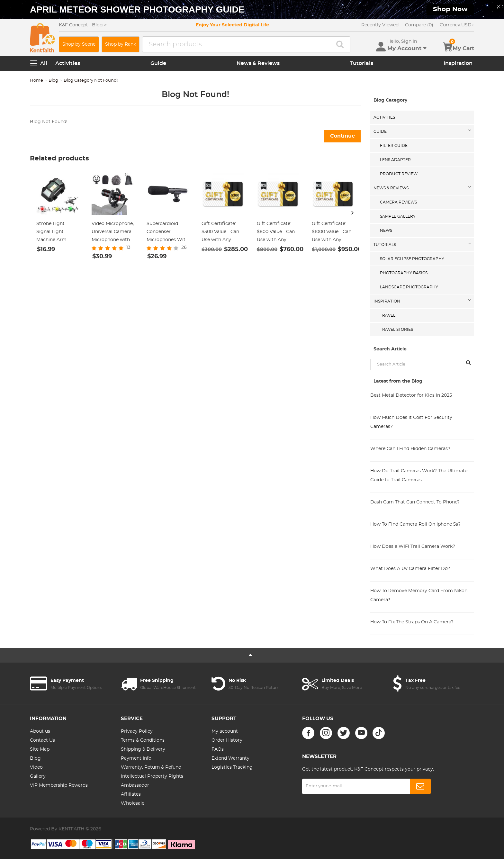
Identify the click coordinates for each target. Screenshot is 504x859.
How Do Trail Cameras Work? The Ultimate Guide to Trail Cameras (419, 475)
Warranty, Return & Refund (151, 767)
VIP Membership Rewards (59, 785)
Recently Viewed (380, 25)
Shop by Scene (79, 44)
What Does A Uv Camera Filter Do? (410, 569)
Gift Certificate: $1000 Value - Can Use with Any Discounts (332, 233)
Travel (388, 315)
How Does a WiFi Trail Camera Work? (413, 547)
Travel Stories (396, 330)
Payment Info (136, 758)
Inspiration (458, 63)
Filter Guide (394, 146)
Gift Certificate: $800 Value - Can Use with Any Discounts (276, 233)
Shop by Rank (121, 44)
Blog (53, 81)
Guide (158, 63)
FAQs (218, 749)
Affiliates (131, 794)
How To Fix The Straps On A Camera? (412, 622)
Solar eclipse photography (412, 259)
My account (225, 731)
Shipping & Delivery (143, 749)
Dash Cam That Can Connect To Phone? (415, 502)
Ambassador (135, 785)
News (386, 231)
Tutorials (361, 63)
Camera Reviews (398, 202)
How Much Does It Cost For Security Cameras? (411, 422)
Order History (227, 740)
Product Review (399, 174)
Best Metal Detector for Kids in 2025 (411, 395)
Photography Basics (404, 273)
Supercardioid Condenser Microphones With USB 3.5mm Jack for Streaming (167, 233)
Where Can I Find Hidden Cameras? (410, 449)
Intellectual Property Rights (152, 776)
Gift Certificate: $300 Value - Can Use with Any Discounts (220, 233)
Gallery (38, 776)
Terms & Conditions (143, 740)
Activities (68, 63)
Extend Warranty (230, 758)
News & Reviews (258, 63)
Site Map (40, 749)
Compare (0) (419, 25)
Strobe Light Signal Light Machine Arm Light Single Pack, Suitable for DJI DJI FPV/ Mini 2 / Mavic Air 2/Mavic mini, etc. (57, 233)
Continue (342, 136)
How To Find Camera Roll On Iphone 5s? (415, 524)
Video (36, 767)
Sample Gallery (398, 216)
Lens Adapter (395, 160)
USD (457, 25)
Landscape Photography (409, 287)
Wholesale (133, 803)
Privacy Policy (137, 731)
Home (36, 81)
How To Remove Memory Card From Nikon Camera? (419, 595)
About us (40, 731)
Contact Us (42, 740)
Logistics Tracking (232, 767)
